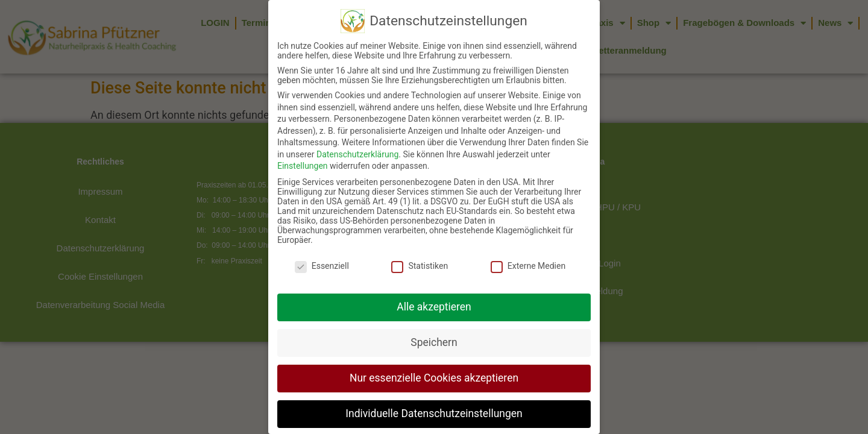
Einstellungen (303, 154)
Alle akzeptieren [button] (434, 294)
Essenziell (322, 253)
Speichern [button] (434, 330)
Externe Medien (528, 253)
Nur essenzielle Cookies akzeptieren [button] (434, 365)
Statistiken (420, 253)
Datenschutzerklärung (357, 142)
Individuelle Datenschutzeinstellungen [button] (434, 401)
